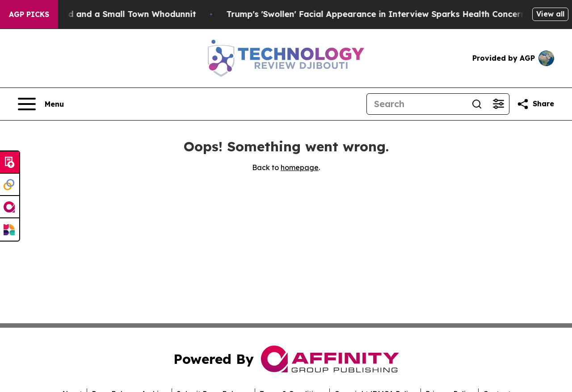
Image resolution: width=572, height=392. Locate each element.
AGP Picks (29, 14)
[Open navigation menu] (41, 104)
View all (550, 14)
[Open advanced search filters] (498, 104)
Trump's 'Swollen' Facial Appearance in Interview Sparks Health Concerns (388, 14)
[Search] (416, 104)
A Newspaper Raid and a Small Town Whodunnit (106, 14)
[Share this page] (535, 104)
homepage (300, 167)
